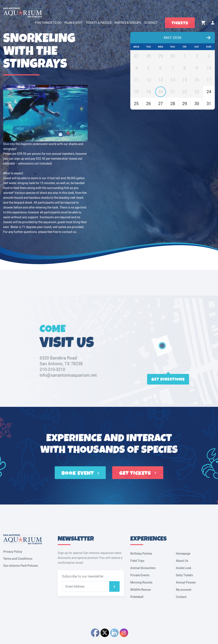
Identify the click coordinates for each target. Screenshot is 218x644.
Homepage (183, 553)
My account (213, 23)
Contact (151, 23)
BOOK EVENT (80, 473)
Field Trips (137, 561)
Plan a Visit (74, 23)
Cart (203, 23)
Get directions (168, 379)
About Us (182, 561)
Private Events (140, 575)
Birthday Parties (141, 553)
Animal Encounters (143, 568)
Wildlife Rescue (141, 590)
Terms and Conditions (18, 559)
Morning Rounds (141, 582)
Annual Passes (186, 582)
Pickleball (137, 597)
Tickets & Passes (99, 23)
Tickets (180, 23)
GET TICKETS (138, 473)
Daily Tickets (184, 575)
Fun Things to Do (48, 23)
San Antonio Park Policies (21, 566)
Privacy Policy (13, 552)
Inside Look (184, 568)
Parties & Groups (128, 23)
